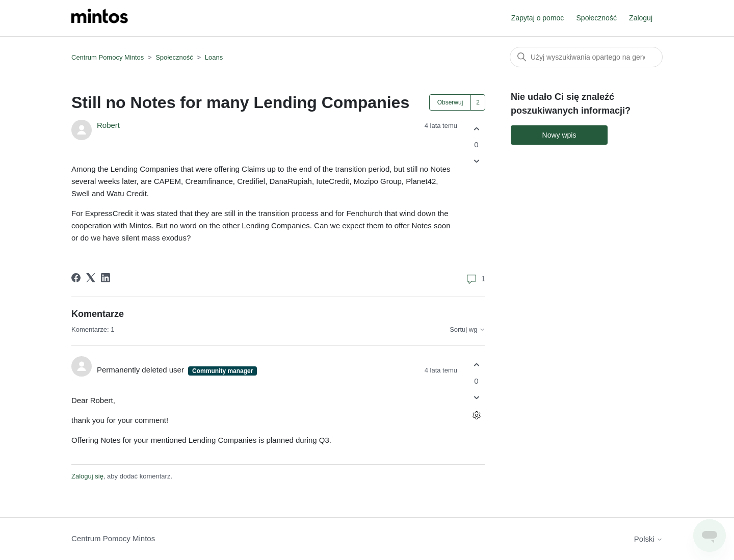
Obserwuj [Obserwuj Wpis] (450, 102)
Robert (108, 125)
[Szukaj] (586, 57)
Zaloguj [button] (641, 18)
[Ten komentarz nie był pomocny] (476, 397)
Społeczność (597, 18)
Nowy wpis (559, 135)
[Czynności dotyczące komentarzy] (476, 415)
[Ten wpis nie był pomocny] (476, 161)
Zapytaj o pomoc (538, 18)
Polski (648, 539)
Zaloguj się (87, 476)
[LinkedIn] (106, 278)
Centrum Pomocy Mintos (109, 57)
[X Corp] (91, 278)
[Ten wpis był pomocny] (476, 129)
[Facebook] (76, 278)
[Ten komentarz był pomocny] (476, 365)
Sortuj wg (467, 330)
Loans (214, 57)
